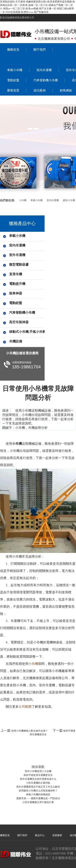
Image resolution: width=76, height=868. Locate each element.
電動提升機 (17, 284)
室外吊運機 (17, 255)
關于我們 (40, 50)
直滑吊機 (16, 274)
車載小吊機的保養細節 (38, 794)
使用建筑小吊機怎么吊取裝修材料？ (38, 791)
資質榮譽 (57, 835)
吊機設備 (16, 341)
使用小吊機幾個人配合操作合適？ (30, 731)
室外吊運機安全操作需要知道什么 (38, 779)
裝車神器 (16, 293)
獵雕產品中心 (22, 223)
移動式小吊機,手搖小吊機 (26, 332)
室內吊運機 (44, 70)
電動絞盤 (13, 80)
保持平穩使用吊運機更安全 (38, 775)
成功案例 (40, 90)
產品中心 (40, 835)
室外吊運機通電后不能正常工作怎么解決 (38, 787)
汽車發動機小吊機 (46, 80)
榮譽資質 (13, 90)
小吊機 (23, 200)
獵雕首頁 (13, 50)
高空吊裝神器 (19, 322)
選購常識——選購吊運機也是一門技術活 (38, 798)
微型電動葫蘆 (19, 265)
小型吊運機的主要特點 (38, 783)
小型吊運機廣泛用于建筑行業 (38, 802)
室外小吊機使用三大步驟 (38, 771)
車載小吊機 (15, 70)
